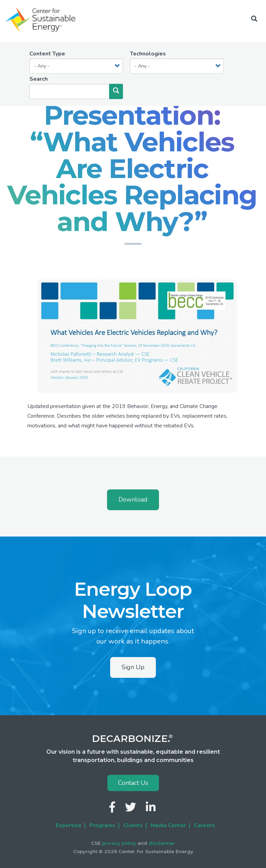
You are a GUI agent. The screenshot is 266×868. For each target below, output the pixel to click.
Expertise (69, 825)
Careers (205, 825)
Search (39, 79)
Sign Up (133, 667)
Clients (133, 825)
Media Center (168, 825)
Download (133, 499)
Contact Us (133, 783)
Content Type (47, 54)
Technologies (148, 54)
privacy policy (119, 843)
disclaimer (162, 843)
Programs (102, 825)
